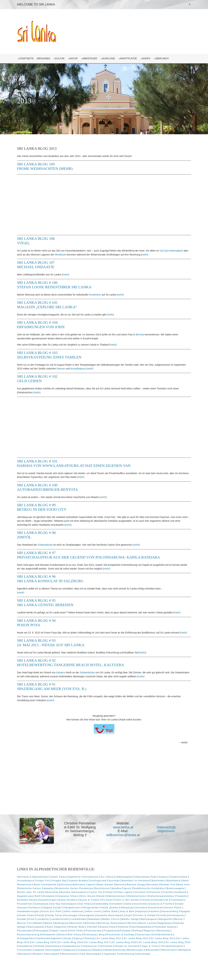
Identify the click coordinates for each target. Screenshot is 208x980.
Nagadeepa (100, 927)
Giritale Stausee (95, 908)
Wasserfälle (80, 954)
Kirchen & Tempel (69, 920)
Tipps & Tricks (72, 950)
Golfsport (113, 908)
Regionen (47, 57)
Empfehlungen (113, 900)
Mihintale (26, 927)
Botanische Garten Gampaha (69, 889)
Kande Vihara (109, 916)
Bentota (143, 333)
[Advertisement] (104, 203)
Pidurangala (144, 931)
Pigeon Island (161, 931)
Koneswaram (100, 920)
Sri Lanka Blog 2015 (127, 943)
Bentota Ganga (163, 885)
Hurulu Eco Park (129, 912)
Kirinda (86, 920)
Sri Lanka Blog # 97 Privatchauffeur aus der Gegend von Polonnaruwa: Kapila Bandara (92, 553)
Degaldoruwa (70, 897)
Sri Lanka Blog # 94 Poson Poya (39, 621)
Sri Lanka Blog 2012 (47, 943)
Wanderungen (62, 954)
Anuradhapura (93, 367)
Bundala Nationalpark (111, 893)
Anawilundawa (29, 881)
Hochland (52, 912)
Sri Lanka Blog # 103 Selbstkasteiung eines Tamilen (52, 353)
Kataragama (170, 916)
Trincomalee (115, 950)
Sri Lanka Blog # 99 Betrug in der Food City (45, 505)
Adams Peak (61, 877)
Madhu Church (43, 923)
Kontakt (114, 920)
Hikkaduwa (38, 912)
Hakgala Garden (130, 908)
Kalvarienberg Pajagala (84, 916)
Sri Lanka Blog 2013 (74, 943)
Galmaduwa (108, 904)
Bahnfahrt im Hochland (158, 881)
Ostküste (64, 931)
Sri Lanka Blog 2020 (94, 947)
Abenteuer (93, 57)
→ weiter (180, 744)
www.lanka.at (126, 829)
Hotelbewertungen (106, 912)
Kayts (53, 920)
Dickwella (94, 897)
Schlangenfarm (105, 939)
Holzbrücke (67, 912)
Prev (170, 125)
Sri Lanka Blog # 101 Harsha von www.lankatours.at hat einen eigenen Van (77, 462)
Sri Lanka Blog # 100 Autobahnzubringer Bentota (51, 486)
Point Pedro (179, 931)
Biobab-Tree (28, 889)
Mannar (76, 367)
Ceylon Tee (133, 893)
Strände (130, 947)
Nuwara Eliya (49, 931)
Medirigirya (161, 923)
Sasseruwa (64, 939)
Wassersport (96, 954)
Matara (148, 923)
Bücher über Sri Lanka (69, 893)
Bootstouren (135, 889)
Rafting (72, 935)
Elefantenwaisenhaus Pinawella (60, 900)
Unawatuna (175, 950)
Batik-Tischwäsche (72, 885)
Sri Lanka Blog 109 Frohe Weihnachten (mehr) (48, 165)
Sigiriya (157, 939)
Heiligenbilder (169, 908)
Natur (77, 57)
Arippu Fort (65, 881)
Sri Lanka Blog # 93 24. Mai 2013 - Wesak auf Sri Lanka (54, 645)
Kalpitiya (50, 916)
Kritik (124, 920)
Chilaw (146, 893)
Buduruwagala (44, 893)
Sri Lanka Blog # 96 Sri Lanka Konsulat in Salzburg (53, 577)
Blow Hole (43, 889)
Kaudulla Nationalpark (34, 920)
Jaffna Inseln (170, 912)
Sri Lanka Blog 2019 (67, 947)
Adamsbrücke (43, 877)
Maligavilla (97, 923)
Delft (83, 897)
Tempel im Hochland (49, 950)
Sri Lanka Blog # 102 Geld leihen (40, 377)
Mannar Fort (124, 923)
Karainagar (153, 916)
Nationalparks (139, 927)
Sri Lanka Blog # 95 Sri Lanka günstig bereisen (48, 601)
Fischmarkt (75, 904)
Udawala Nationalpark (138, 950)
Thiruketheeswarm (94, 950)
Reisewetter (138, 935)
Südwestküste (48, 543)
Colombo (41, 897)
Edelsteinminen (161, 897)
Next (184, 125)
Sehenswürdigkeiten (128, 939)
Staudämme (116, 947)
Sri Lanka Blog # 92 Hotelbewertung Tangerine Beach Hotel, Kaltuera (74, 665)
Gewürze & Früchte (71, 908)
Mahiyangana (80, 923)
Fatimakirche (58, 904)
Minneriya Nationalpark (47, 927)
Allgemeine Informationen (86, 877)
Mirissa (68, 927)
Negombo (164, 927)
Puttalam (60, 935)
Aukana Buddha (101, 881)
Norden (34, 931)
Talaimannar (180, 947)
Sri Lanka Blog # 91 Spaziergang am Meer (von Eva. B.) (55, 689)
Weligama (112, 954)
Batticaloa (91, 885)
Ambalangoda (127, 877)
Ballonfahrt (181, 881)
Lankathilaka (171, 920)
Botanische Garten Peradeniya (107, 889)
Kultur (63, 57)
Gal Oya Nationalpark (130, 904)
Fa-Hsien (172, 900)
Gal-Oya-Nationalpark (174, 249)
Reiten (151, 935)
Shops (150, 57)
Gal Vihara (152, 904)
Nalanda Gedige (119, 927)
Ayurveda (136, 881)
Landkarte (135, 920)
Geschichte (51, 908)
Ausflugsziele (121, 881)
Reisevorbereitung (118, 935)
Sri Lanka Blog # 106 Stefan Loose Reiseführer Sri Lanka (57, 283)
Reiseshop (98, 935)
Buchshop (90, 893)
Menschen (176, 923)
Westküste (69, 253)
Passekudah (127, 931)
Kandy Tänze (137, 916)
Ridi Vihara (164, 935)
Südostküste (144, 947)
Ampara (166, 877)
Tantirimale (28, 950)
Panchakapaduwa (82, 931)
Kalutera (64, 675)
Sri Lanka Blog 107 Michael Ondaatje (39, 263)
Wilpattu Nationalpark (148, 954)
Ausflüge (112, 57)
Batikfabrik (28, 885)
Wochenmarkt (171, 954)
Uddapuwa (160, 950)
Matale (138, 923)
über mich (166, 57)
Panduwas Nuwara (106, 931)
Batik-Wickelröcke (47, 885)
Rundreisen (98, 293)
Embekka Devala (92, 900)
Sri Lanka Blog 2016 (154, 943)
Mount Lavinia (83, 927)
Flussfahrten (91, 904)
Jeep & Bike (36, 916)
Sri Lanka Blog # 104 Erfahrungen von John (44, 323)
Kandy (123, 916)
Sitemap (168, 939)
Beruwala (179, 885)
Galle (39, 908)
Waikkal (25, 954)
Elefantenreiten (29, 900)
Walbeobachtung (42, 954)
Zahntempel (77, 958)
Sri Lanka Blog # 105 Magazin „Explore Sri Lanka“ (50, 303)
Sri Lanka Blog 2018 (40, 947)
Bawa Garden (132, 885)
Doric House (133, 897)
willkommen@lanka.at (126, 837)
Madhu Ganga (62, 923)
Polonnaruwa (28, 935)
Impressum (169, 833)
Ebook (146, 897)
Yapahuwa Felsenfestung (53, 958)
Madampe (26, 923)
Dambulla (54, 897)
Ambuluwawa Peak (148, 877)
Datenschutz (169, 829)
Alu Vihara (110, 877)
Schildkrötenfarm (83, 939)
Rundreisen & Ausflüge (42, 939)
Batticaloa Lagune (111, 885)
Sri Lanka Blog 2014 (101, 943)
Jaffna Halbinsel (150, 912)
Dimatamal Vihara (112, 897)
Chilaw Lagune (161, 893)
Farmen (44, 904)
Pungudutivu (45, 935)
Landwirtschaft (153, 920)
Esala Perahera (133, 900)
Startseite (29, 57)
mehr (153, 253)
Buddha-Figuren (155, 889)
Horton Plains (84, 912)
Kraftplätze (132, 57)
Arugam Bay (82, 881)
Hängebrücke (150, 908)
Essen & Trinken (154, 900)
